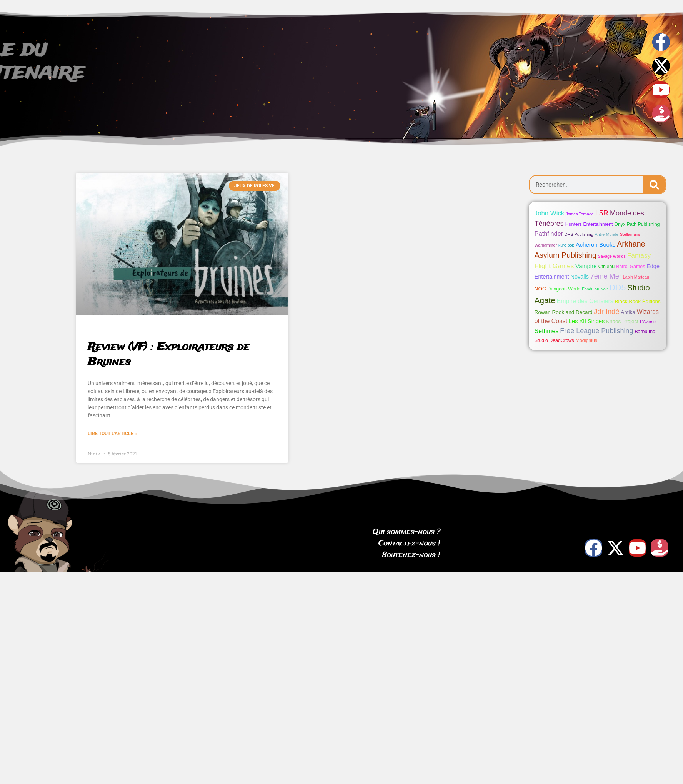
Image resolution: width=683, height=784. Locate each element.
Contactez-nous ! (409, 544)
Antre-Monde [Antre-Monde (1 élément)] (607, 234)
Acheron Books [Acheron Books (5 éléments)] (596, 244)
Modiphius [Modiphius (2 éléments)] (586, 340)
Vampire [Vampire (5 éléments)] (586, 266)
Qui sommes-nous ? (406, 532)
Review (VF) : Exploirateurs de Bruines (169, 355)
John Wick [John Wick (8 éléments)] (549, 213)
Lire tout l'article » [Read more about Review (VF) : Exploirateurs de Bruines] (112, 434)
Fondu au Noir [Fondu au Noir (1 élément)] (595, 289)
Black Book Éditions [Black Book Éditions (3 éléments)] (638, 301)
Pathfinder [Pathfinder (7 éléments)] (549, 234)
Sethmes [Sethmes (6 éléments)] (547, 331)
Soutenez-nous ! (411, 555)
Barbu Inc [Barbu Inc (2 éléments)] (645, 332)
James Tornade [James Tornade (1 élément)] (580, 214)
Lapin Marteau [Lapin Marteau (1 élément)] (636, 277)
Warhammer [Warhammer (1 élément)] (546, 245)
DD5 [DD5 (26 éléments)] (618, 288)
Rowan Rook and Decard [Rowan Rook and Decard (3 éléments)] (564, 312)
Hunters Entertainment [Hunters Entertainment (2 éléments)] (589, 224)
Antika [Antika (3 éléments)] (628, 312)
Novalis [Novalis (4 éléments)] (580, 277)
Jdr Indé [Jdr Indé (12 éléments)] (606, 311)
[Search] (654, 185)
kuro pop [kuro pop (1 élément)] (566, 245)
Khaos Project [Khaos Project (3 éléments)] (622, 321)
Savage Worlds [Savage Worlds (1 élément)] (612, 256)
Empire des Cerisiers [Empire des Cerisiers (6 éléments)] (585, 301)
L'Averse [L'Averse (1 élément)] (648, 322)
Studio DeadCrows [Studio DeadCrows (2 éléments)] (554, 340)
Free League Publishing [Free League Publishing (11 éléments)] (596, 331)
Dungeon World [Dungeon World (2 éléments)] (564, 289)
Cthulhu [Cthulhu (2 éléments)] (607, 267)
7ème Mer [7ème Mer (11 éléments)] (606, 276)
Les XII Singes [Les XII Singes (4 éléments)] (587, 321)
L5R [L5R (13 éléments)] (602, 213)
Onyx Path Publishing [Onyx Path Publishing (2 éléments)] (637, 224)
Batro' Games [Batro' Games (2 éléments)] (631, 267)
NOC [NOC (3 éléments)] (540, 289)
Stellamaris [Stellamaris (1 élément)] (630, 234)
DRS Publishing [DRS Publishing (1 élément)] (579, 234)
